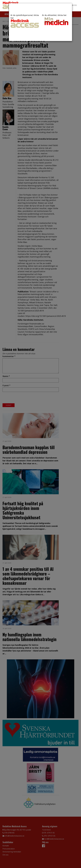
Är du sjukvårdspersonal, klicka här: (25, 21)
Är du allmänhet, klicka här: (56, 20)
